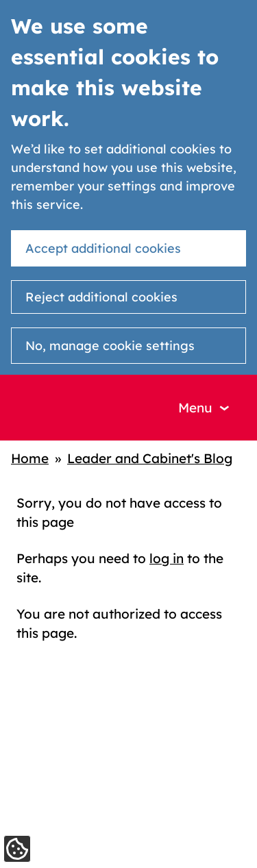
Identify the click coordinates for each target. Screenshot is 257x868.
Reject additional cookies (101, 297)
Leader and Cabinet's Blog (150, 458)
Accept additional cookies (103, 248)
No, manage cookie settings (110, 346)
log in (167, 558)
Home (30, 458)
